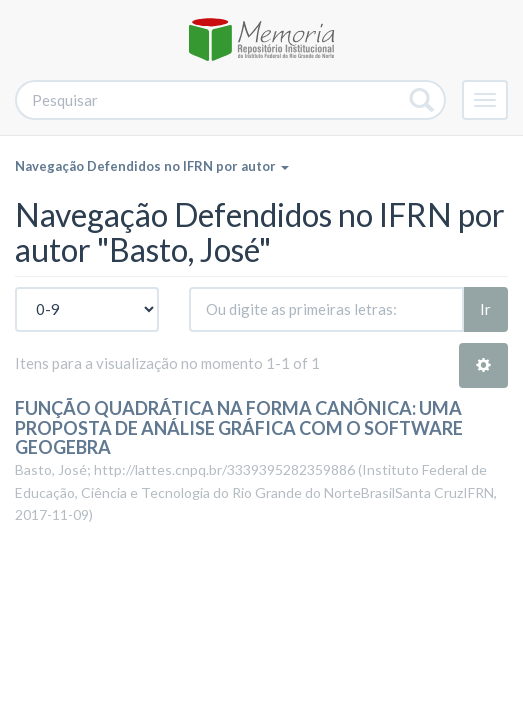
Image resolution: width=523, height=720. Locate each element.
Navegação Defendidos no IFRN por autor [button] (152, 166)
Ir (485, 309)
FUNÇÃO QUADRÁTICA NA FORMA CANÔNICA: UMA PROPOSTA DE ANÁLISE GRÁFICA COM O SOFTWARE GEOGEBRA (239, 428)
